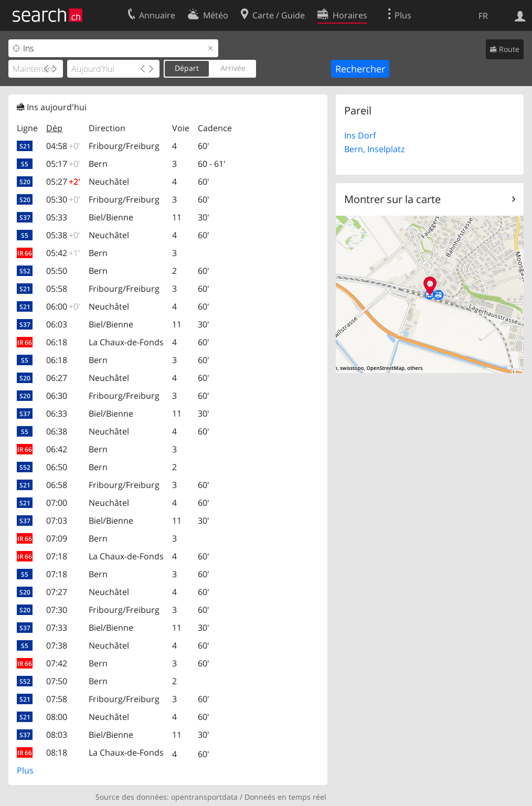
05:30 (63, 199)
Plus (25, 770)
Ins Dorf (360, 135)
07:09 (57, 538)
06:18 (57, 342)
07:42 (57, 663)
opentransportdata (204, 797)
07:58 (57, 699)
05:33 (57, 217)
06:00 (63, 306)
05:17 (63, 164)
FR (483, 16)
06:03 (57, 324)
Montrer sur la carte (392, 199)
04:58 (63, 146)
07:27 (57, 592)
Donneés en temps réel (285, 797)
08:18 (57, 752)
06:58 (57, 485)
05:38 (63, 235)
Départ (187, 68)
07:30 (57, 610)
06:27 (57, 378)
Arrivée (233, 68)
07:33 (57, 628)
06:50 (57, 467)
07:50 (57, 681)
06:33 (57, 413)
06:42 (57, 449)
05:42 (63, 253)
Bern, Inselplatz (374, 149)
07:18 (57, 556)
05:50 (57, 271)
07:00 (57, 503)
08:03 (57, 735)
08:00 (57, 717)
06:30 (57, 396)
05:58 (57, 289)
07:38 (57, 645)
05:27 (63, 182)
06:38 (57, 431)
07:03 (57, 521)
